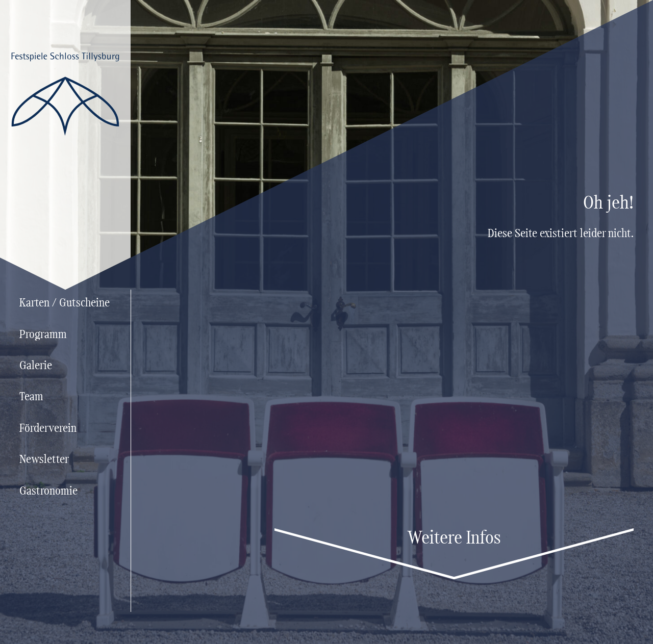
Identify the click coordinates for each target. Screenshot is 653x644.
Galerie (36, 366)
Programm (43, 335)
